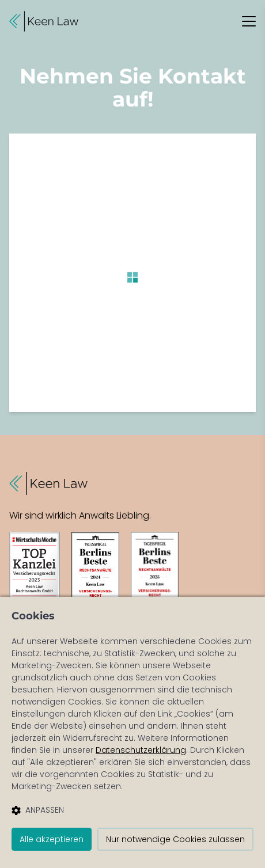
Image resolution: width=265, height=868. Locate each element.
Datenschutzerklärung (141, 750)
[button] (44, 21)
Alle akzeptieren (52, 839)
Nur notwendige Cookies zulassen (175, 839)
